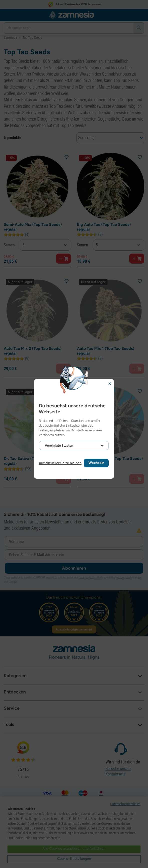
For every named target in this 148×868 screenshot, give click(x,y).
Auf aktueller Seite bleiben (60, 463)
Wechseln (96, 463)
